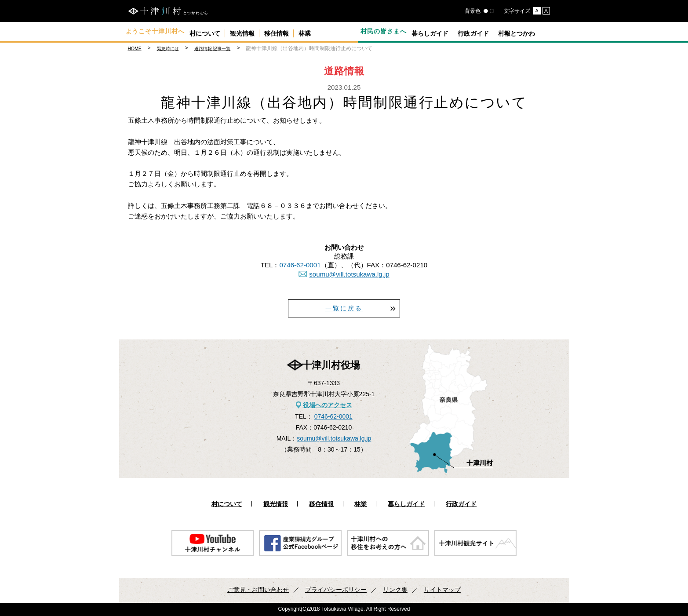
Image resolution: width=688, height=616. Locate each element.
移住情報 (299, 31)
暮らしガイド (434, 31)
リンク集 (395, 590)
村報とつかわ (536, 31)
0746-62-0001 (300, 265)
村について (209, 31)
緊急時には (168, 49)
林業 (335, 31)
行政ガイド (485, 31)
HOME (135, 49)
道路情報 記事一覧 (213, 49)
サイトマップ (442, 590)
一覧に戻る (344, 308)
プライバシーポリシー (336, 590)
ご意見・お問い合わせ (258, 590)
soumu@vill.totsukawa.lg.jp (349, 274)
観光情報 (256, 31)
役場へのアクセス (328, 405)
